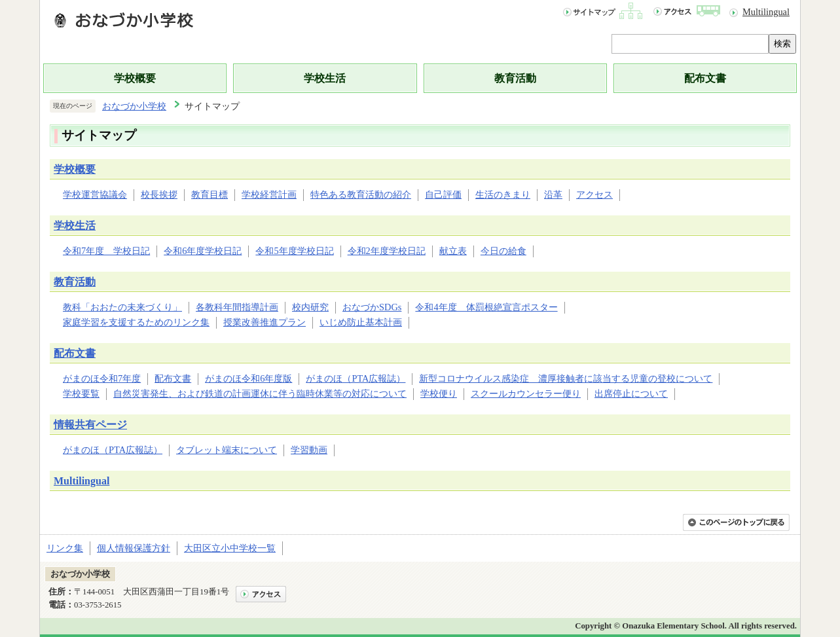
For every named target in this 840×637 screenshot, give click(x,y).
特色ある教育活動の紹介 (361, 194)
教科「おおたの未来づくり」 (122, 307)
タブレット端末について (227, 450)
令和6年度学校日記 (203, 251)
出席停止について (631, 393)
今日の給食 (503, 251)
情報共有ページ (90, 425)
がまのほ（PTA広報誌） (356, 378)
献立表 (453, 251)
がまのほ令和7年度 (102, 378)
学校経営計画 (269, 194)
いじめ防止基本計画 (361, 322)
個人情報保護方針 (134, 548)
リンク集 (65, 548)
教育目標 (210, 194)
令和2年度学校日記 (387, 251)
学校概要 (135, 78)
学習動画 (309, 450)
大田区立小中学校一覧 (230, 548)
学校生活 (325, 78)
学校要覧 (81, 393)
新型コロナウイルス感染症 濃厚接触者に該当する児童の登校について (566, 378)
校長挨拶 (159, 194)
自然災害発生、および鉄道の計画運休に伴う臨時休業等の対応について (260, 393)
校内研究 (310, 307)
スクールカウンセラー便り (526, 393)
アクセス (594, 194)
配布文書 (705, 78)
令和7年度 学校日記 (106, 251)
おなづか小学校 (134, 106)
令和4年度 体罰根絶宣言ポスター (486, 307)
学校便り (439, 393)
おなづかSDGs (372, 307)
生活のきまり (503, 194)
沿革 (553, 194)
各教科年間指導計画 (237, 307)
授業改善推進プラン (265, 322)
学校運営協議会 (95, 194)
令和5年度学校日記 (294, 251)
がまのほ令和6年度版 (248, 378)
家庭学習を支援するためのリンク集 (136, 322)
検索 (782, 44)
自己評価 (443, 194)
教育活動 (515, 78)
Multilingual (766, 12)
